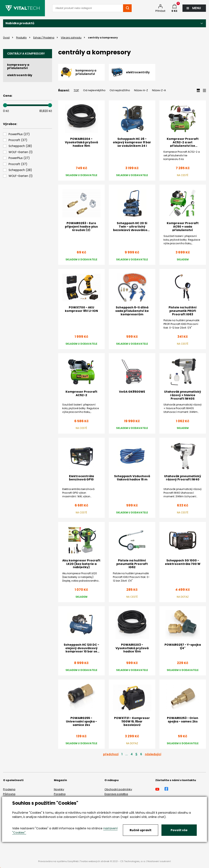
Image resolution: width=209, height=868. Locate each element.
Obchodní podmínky (118, 789)
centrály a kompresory (26, 54)
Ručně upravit (141, 830)
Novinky (59, 789)
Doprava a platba (116, 794)
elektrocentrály (20, 75)
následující (153, 754)
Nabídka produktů (20, 23)
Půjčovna (9, 794)
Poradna (60, 794)
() (19, 134)
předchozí (111, 754)
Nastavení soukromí (159, 861)
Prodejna (9, 789)
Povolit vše (179, 830)
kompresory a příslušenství (18, 66)
